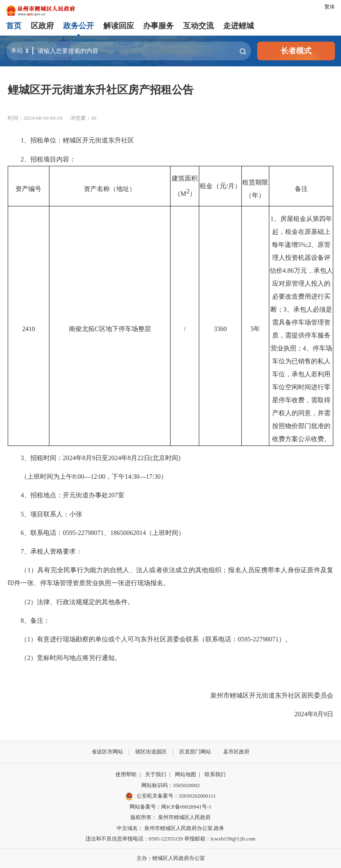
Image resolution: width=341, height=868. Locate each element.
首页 (14, 26)
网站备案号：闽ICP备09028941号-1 (170, 807)
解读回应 (119, 26)
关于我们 (156, 774)
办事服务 (158, 26)
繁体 (330, 7)
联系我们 (215, 774)
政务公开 (79, 26)
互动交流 (198, 26)
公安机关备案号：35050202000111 (170, 796)
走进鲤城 (239, 26)
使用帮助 (126, 774)
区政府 (42, 26)
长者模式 (296, 51)
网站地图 (185, 774)
